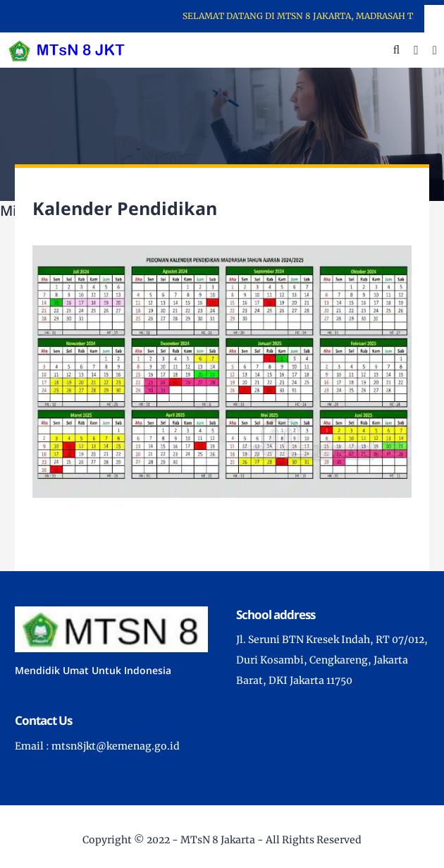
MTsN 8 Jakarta (218, 840)
